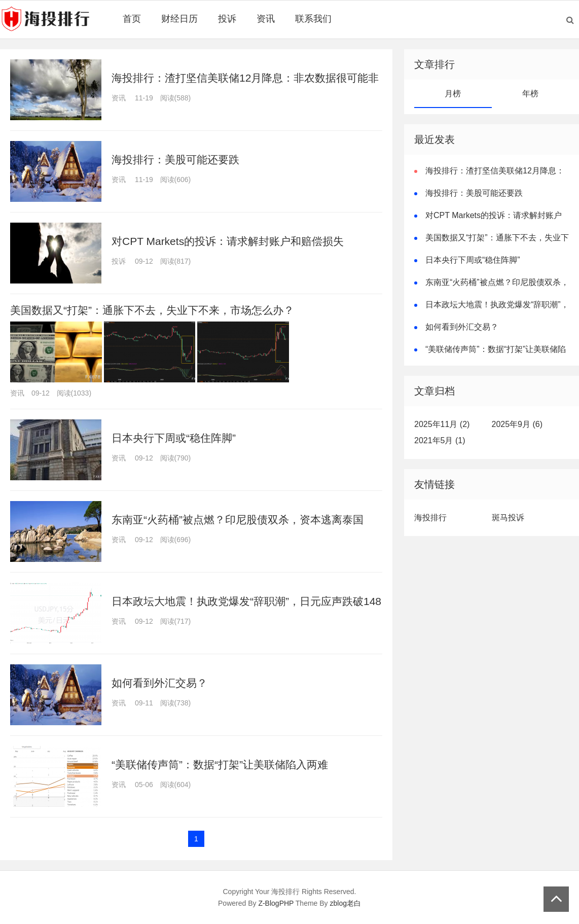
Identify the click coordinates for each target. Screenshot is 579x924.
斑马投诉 (508, 518)
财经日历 (179, 19)
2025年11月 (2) (442, 424)
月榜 (453, 94)
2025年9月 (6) (517, 424)
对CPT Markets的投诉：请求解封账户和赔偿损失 (228, 241)
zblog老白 (346, 903)
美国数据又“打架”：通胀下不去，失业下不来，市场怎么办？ (152, 310)
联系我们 (313, 19)
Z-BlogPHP (276, 903)
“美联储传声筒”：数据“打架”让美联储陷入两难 (220, 765)
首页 (132, 19)
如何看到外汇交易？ (159, 683)
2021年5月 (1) (440, 440)
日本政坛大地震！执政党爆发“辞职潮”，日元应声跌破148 (246, 601)
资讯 (266, 19)
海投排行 (430, 518)
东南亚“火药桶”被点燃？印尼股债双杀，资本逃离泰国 (238, 520)
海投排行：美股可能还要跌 (175, 159)
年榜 (530, 94)
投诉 (227, 19)
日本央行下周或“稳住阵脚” (174, 438)
